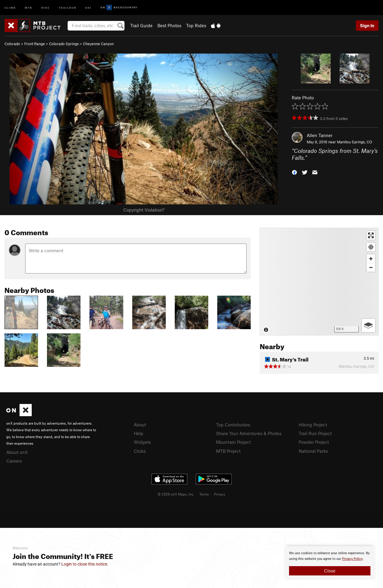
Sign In (367, 25)
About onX (17, 452)
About (140, 425)
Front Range (35, 44)
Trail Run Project (315, 433)
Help (139, 433)
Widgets (142, 442)
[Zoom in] (371, 259)
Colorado (12, 44)
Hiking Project (313, 425)
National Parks (313, 451)
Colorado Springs (64, 44)
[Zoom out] (371, 267)
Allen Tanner (320, 135)
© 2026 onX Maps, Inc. (176, 494)
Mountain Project (233, 442)
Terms (204, 494)
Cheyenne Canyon (98, 44)
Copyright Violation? (144, 210)
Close (330, 571)
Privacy (220, 494)
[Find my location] (371, 247)
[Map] (319, 282)
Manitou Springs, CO (355, 142)
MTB (29, 7)
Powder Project (314, 442)
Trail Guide (141, 25)
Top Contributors (233, 425)
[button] (294, 172)
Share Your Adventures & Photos (249, 433)
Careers (14, 461)
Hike (45, 7)
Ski (88, 7)
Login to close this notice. (85, 564)
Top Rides (196, 25)
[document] (330, 563)
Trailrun (67, 7)
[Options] (368, 325)
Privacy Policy (352, 559)
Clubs (140, 451)
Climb (10, 7)
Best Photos (169, 25)
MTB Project (228, 451)
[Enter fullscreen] (371, 235)
